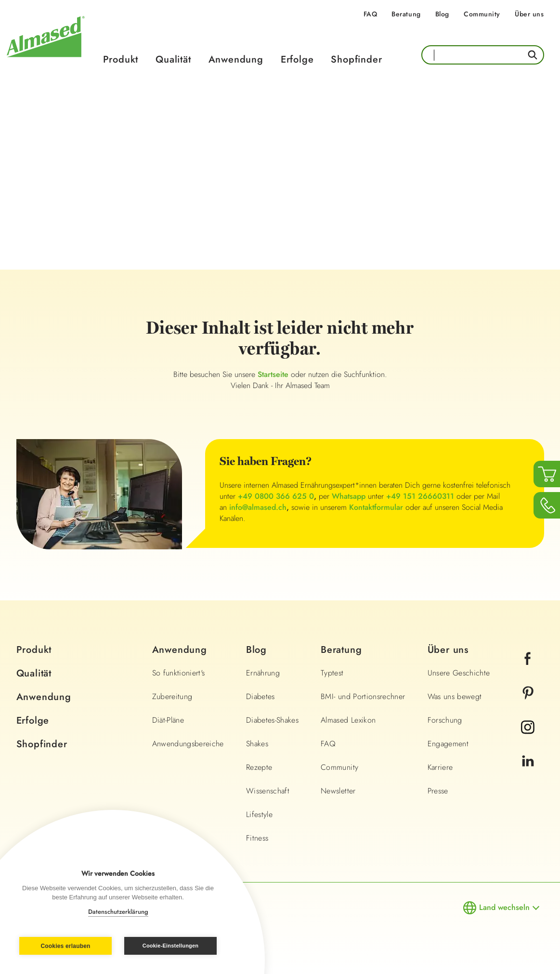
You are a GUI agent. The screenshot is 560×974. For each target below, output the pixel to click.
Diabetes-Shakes (272, 720)
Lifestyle (259, 814)
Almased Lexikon (348, 720)
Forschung (445, 720)
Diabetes (260, 696)
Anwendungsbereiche (188, 744)
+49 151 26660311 (420, 496)
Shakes (257, 744)
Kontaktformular (376, 507)
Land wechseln (504, 907)
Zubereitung (172, 696)
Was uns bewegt (455, 696)
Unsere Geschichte (459, 673)
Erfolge (297, 59)
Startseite (274, 374)
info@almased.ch (258, 507)
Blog (442, 14)
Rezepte (259, 767)
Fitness (257, 838)
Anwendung (236, 59)
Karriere (440, 767)
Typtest (332, 673)
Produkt (121, 59)
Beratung (406, 14)
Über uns (529, 14)
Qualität (173, 59)
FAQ (371, 14)
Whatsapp (349, 496)
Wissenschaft (268, 791)
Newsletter (338, 791)
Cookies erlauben (65, 946)
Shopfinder (356, 59)
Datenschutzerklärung (118, 912)
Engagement (448, 744)
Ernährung (263, 673)
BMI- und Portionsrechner (363, 696)
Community (482, 14)
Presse (438, 791)
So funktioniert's (179, 673)
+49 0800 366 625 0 (276, 496)
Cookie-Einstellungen (170, 946)
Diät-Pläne (168, 720)
